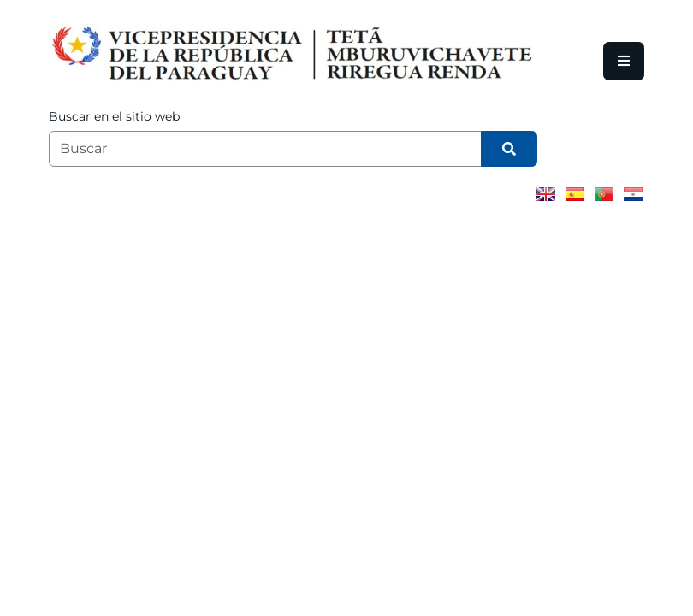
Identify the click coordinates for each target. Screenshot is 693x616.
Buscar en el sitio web (114, 116)
